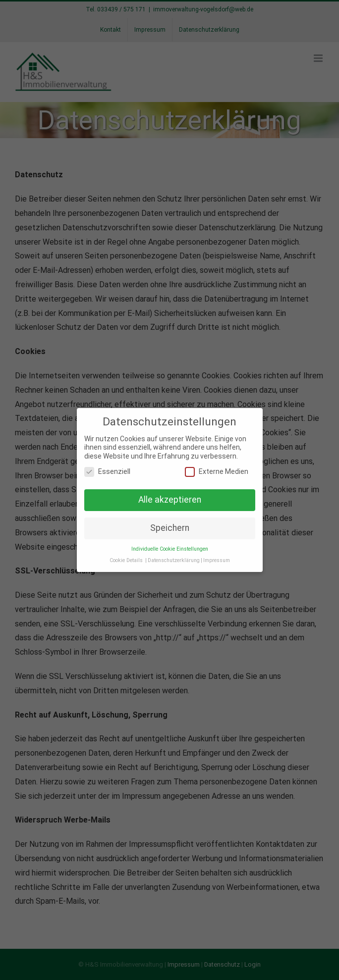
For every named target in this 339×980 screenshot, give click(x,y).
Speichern (170, 527)
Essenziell (107, 471)
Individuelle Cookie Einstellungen (170, 548)
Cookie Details (126, 559)
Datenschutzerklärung (174, 559)
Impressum (217, 559)
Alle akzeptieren (170, 499)
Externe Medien (217, 471)
